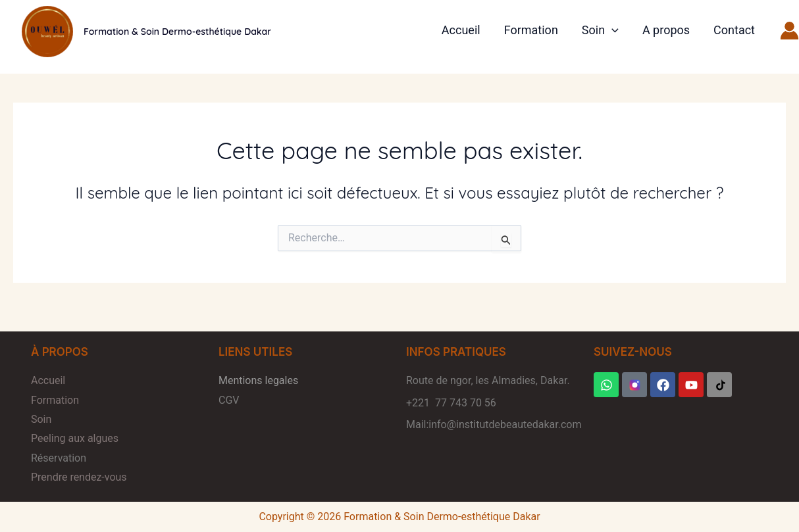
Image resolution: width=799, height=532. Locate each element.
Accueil (461, 30)
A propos (666, 30)
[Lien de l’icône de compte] (789, 31)
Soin (600, 30)
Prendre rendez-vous (79, 477)
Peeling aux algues (75, 438)
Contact (734, 30)
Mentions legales (258, 380)
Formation (531, 30)
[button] (612, 30)
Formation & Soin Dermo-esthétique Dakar (177, 32)
